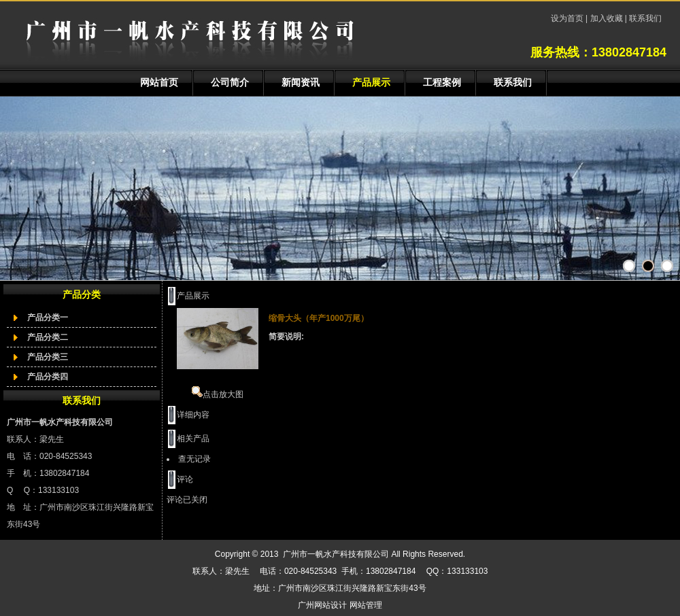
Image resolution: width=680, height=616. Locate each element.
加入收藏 (606, 18)
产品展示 (371, 82)
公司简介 (230, 82)
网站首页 (159, 82)
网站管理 (366, 605)
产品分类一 (48, 318)
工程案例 (442, 82)
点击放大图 (218, 394)
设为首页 (568, 18)
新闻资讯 (301, 82)
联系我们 (644, 18)
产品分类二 (48, 337)
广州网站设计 (322, 605)
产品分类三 (48, 357)
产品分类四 (48, 377)
